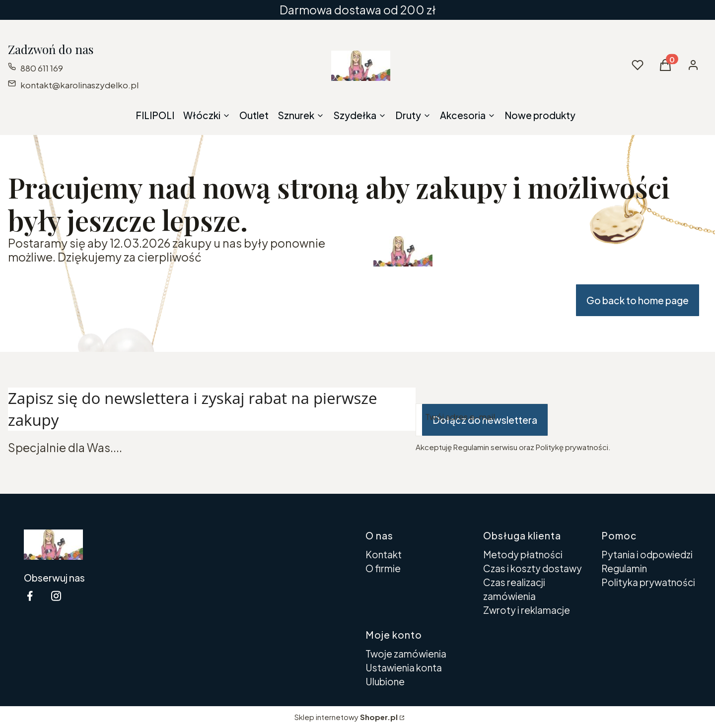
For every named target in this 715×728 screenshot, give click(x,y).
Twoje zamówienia (406, 654)
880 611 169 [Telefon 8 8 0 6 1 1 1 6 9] (42, 68)
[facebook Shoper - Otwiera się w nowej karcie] (30, 596)
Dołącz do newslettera (485, 420)
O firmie (383, 568)
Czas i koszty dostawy (533, 568)
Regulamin (624, 568)
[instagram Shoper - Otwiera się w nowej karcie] (56, 596)
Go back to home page (638, 300)
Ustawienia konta (404, 667)
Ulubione (385, 681)
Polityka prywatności (648, 582)
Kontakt (384, 554)
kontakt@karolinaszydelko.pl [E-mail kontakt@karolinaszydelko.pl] (79, 85)
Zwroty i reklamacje (527, 610)
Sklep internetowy (346, 717)
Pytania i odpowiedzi (647, 554)
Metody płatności (523, 554)
